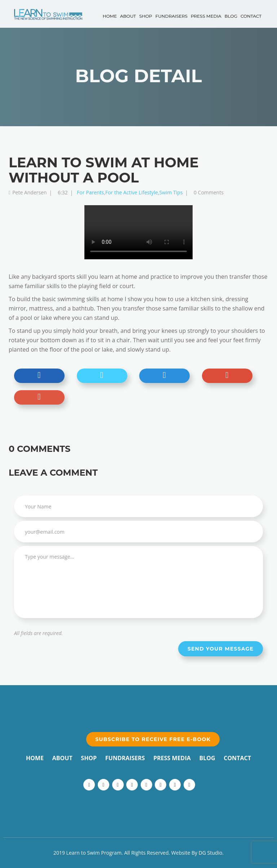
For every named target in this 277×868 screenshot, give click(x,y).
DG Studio (211, 853)
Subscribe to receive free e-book (153, 739)
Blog (231, 16)
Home (110, 16)
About (128, 16)
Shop (146, 16)
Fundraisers (172, 16)
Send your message (221, 649)
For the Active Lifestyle (132, 192)
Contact (251, 16)
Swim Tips (171, 192)
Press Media (206, 16)
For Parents (90, 192)
